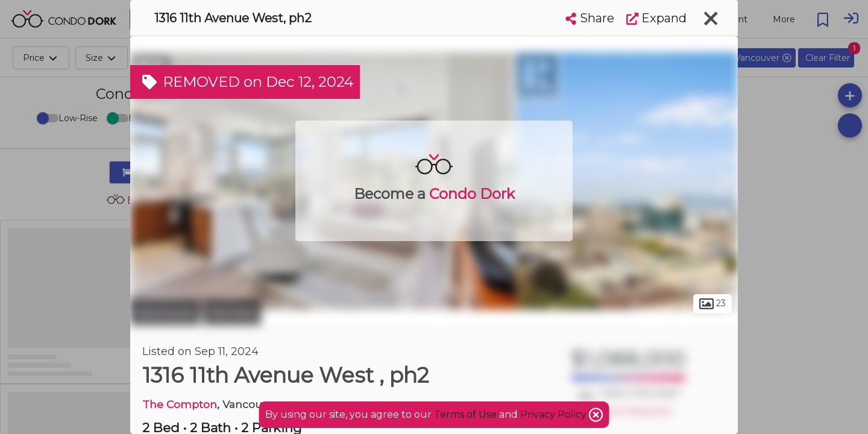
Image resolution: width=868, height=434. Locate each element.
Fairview (232, 312)
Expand (656, 18)
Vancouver (165, 312)
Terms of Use (465, 414)
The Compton (180, 404)
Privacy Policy (555, 414)
